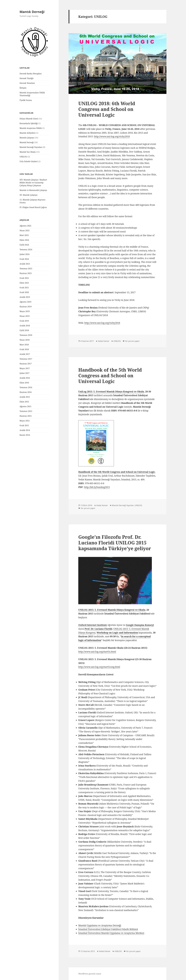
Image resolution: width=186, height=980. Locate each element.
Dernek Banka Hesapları (31, 74)
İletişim (23, 88)
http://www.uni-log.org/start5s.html (97, 652)
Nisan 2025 (25, 230)
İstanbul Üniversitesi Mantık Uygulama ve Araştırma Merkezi (111, 933)
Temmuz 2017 (26, 359)
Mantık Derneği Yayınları (31, 147)
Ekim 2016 (24, 383)
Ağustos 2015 (25, 406)
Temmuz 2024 (26, 250)
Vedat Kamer (104, 341)
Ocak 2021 (24, 288)
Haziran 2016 (26, 392)
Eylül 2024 (24, 245)
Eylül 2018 (24, 330)
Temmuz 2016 (26, 387)
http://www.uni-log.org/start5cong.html (99, 667)
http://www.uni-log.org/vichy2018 (112, 136)
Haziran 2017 (26, 364)
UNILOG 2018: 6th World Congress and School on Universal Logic (107, 109)
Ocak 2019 (24, 321)
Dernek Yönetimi (27, 83)
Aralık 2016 (25, 378)
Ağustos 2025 (25, 226)
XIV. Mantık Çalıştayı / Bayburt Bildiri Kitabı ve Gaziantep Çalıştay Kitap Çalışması (33, 183)
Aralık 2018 (25, 326)
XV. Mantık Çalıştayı (29, 195)
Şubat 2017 (24, 373)
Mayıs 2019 (25, 311)
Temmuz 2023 (26, 269)
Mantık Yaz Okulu (28, 152)
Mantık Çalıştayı (27, 138)
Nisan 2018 (25, 340)
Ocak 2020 (24, 292)
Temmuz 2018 (26, 335)
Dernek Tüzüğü (27, 78)
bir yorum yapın (132, 341)
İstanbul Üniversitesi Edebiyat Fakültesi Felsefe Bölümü (108, 929)
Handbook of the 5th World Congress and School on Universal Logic (110, 375)
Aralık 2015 (25, 397)
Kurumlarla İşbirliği (29, 123)
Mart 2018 (24, 345)
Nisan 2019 (25, 316)
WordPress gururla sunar (90, 974)
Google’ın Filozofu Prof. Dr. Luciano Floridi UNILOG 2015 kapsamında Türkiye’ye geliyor (115, 543)
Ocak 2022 (24, 278)
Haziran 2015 (26, 416)
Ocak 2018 (24, 349)
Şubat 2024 (24, 254)
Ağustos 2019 (25, 302)
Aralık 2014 (25, 430)
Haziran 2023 (26, 273)
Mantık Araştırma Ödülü (31, 128)
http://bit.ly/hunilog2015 (97, 487)
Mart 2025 (24, 235)
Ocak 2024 (24, 259)
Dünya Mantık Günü (29, 119)
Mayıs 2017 (25, 368)
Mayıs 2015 (25, 421)
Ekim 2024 (24, 240)
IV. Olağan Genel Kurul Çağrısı (33, 207)
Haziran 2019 (26, 307)
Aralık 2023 (25, 264)
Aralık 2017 (25, 354)
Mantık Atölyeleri (28, 133)
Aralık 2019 (25, 297)
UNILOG (23, 157)
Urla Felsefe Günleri (29, 161)
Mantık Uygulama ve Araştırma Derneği (100, 925)
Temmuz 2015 (26, 411)
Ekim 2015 (24, 402)
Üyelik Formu (26, 100)
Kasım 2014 (25, 435)
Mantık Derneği (32, 12)
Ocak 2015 (24, 425)
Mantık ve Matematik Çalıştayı (33, 190)
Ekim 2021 (24, 283)
